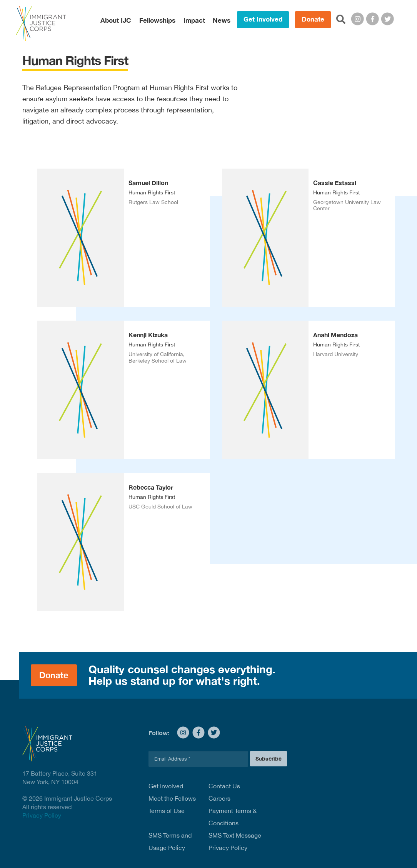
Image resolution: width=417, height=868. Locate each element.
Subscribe (269, 758)
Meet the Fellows (172, 798)
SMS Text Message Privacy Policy (235, 841)
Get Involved (263, 19)
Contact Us (224, 786)
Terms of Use (167, 811)
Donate (313, 19)
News (222, 20)
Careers (219, 798)
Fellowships (157, 20)
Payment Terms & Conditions (233, 817)
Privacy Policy (42, 815)
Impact (194, 20)
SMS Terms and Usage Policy (170, 841)
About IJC (116, 20)
